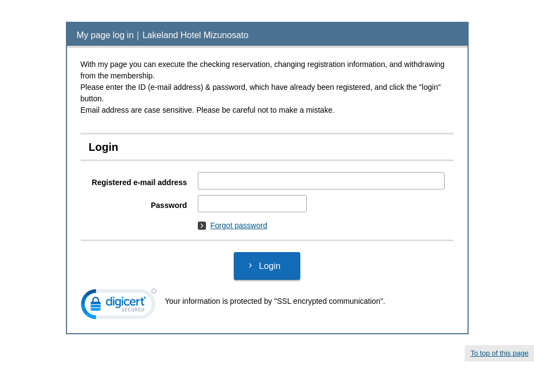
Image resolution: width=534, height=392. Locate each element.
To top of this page (499, 353)
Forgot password (233, 225)
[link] (119, 307)
